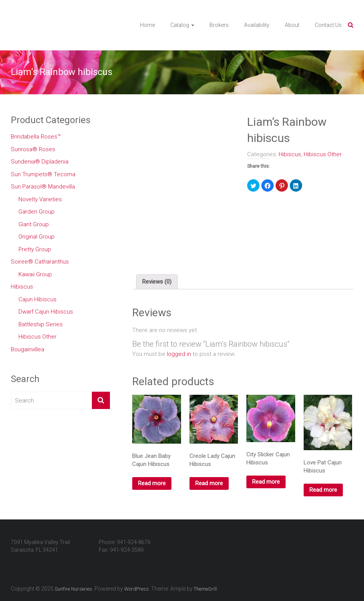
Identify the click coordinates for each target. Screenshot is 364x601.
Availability (257, 25)
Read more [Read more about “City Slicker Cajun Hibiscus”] (266, 482)
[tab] (157, 282)
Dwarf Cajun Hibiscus (46, 312)
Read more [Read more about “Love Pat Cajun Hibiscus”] (323, 490)
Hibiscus (290, 154)
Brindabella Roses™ (36, 137)
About (292, 25)
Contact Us (328, 25)
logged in (179, 354)
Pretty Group (35, 249)
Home (147, 25)
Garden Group (37, 212)
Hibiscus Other (323, 154)
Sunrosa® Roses (33, 149)
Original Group (37, 237)
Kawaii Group (35, 274)
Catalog (180, 25)
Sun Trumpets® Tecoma (43, 174)
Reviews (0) (157, 282)
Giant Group (34, 224)
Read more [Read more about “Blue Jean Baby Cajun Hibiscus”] (152, 483)
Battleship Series (41, 324)
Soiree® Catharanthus (40, 262)
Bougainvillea (27, 349)
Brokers (219, 25)
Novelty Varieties (40, 199)
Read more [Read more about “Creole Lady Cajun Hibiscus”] (209, 483)
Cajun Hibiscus (37, 299)
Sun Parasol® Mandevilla (43, 187)
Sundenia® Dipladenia (40, 162)
